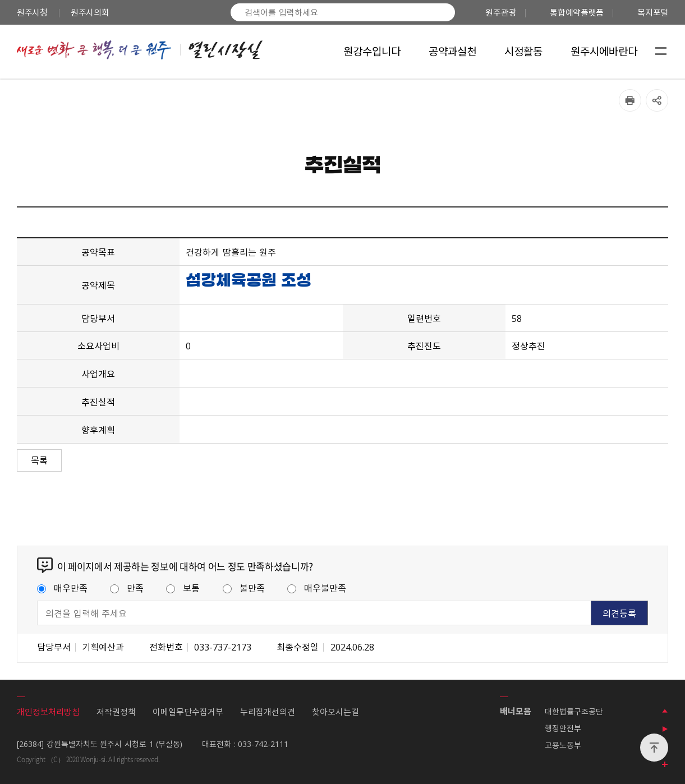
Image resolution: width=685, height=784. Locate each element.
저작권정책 (116, 712)
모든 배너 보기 (665, 765)
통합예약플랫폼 (577, 12)
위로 (654, 748)
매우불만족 (317, 588)
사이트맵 (661, 52)
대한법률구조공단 (574, 711)
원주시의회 (90, 12)
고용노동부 (563, 745)
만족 (127, 588)
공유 (657, 100)
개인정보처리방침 (48, 712)
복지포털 (653, 12)
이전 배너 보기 (665, 711)
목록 (39, 460)
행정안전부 (563, 728)
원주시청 (32, 12)
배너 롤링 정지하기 (665, 729)
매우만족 (62, 588)
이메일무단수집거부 (188, 712)
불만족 (244, 588)
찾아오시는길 (335, 712)
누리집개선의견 (268, 712)
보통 (183, 588)
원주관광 (501, 12)
